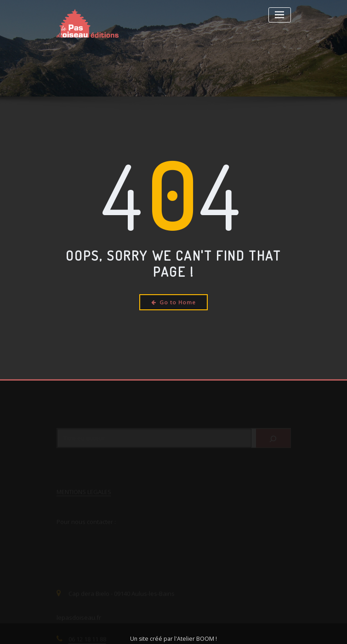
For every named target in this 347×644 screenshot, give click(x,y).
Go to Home (173, 302)
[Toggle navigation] (280, 15)
